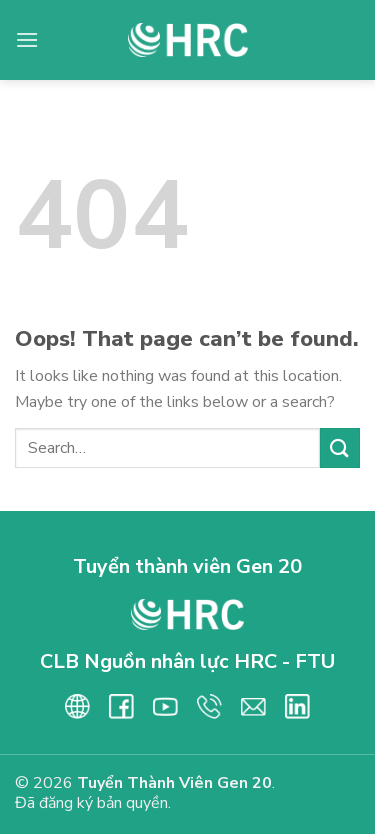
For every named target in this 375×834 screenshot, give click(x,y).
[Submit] (340, 447)
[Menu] (27, 39)
